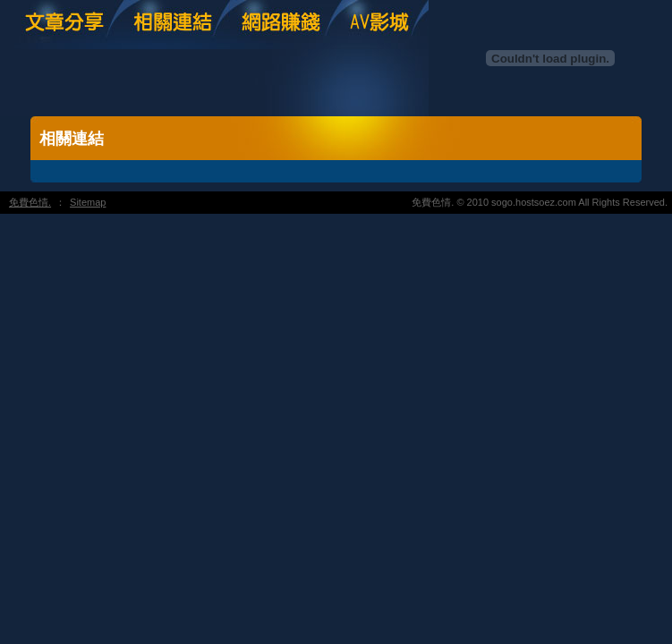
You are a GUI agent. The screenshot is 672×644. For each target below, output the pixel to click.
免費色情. (30, 202)
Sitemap (88, 202)
